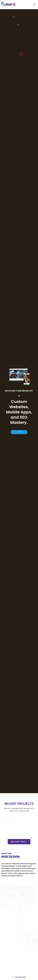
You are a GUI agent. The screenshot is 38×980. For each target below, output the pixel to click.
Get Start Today (19, 842)
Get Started (19, 432)
